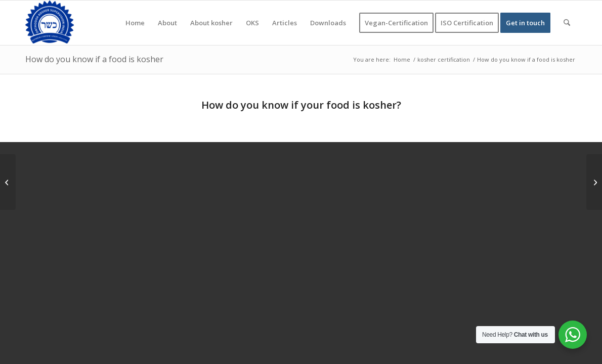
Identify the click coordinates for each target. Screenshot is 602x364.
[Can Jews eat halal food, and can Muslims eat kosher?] (8, 182)
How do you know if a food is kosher (94, 59)
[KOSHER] (50, 23)
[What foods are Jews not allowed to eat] (594, 182)
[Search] (567, 23)
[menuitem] (135, 23)
